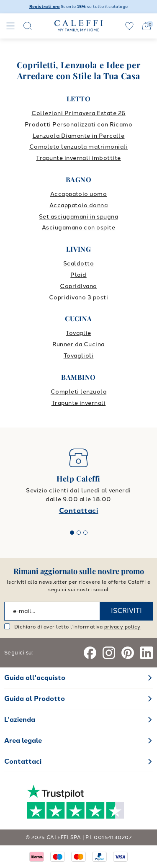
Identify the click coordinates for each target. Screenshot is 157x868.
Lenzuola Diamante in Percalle (79, 136)
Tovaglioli (79, 356)
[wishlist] (129, 26)
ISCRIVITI (126, 611)
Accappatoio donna (78, 205)
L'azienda (20, 720)
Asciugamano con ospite (79, 228)
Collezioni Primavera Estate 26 (78, 113)
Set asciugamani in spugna (78, 217)
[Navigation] (10, 26)
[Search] (28, 26)
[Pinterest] (128, 653)
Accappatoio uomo (79, 194)
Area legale (23, 741)
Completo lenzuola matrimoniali (78, 147)
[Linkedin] (147, 653)
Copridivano (78, 286)
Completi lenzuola (78, 392)
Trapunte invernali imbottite (78, 158)
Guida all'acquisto (35, 678)
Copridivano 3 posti (78, 297)
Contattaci (79, 511)
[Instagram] (109, 653)
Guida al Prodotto (35, 699)
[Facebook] (90, 653)
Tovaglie (78, 333)
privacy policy (122, 627)
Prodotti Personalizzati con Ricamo (78, 125)
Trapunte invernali (79, 403)
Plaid (78, 275)
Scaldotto (78, 264)
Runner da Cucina (78, 344)
